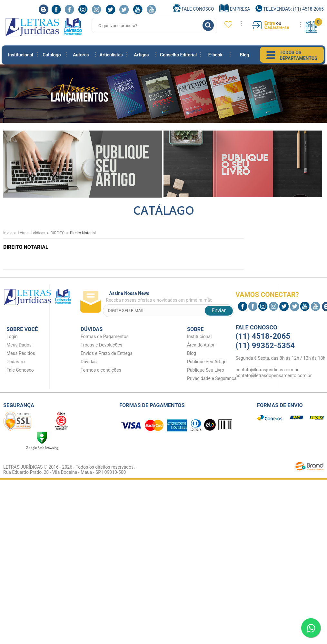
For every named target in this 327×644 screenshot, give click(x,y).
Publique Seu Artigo (207, 362)
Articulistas (111, 55)
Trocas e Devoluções (101, 345)
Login (12, 337)
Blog (244, 55)
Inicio (8, 233)
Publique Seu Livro (206, 370)
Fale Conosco (194, 9)
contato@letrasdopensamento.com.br (273, 376)
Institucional (21, 55)
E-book (215, 55)
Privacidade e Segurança (212, 378)
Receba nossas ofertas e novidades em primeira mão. (170, 297)
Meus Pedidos (21, 353)
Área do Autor (201, 345)
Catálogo (52, 55)
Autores (81, 55)
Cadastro (16, 362)
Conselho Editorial (178, 55)
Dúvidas (89, 362)
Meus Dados (19, 345)
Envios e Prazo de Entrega (107, 353)
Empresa (235, 9)
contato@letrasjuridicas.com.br (267, 370)
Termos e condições (101, 370)
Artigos (141, 55)
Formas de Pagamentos (105, 337)
